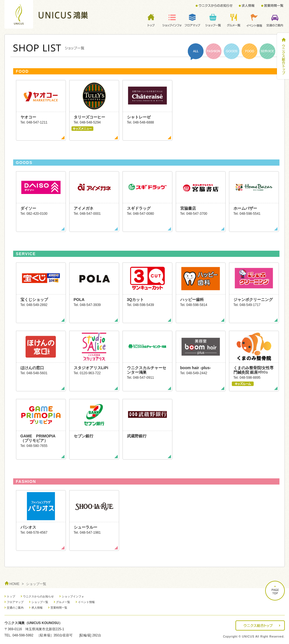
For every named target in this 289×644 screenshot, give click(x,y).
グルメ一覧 (63, 602)
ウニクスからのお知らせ (38, 596)
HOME (15, 584)
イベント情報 (86, 602)
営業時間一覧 (59, 608)
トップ (11, 596)
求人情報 (37, 608)
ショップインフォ (73, 596)
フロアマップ (15, 602)
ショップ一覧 (40, 602)
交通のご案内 (15, 608)
